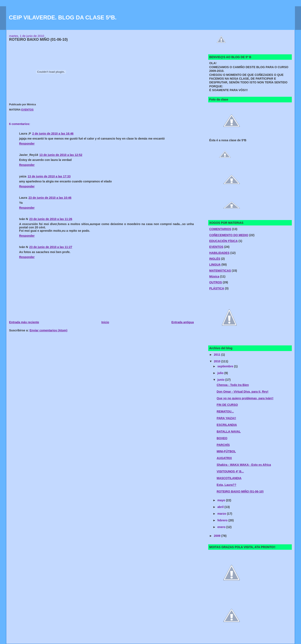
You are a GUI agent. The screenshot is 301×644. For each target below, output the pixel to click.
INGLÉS (215, 259)
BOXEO (222, 438)
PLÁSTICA (217, 288)
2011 (217, 355)
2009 (217, 536)
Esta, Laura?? (227, 485)
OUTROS (216, 282)
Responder (27, 144)
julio (221, 373)
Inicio (105, 322)
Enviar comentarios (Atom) (48, 330)
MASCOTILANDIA (229, 478)
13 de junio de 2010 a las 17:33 (49, 176)
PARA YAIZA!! (226, 418)
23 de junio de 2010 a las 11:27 (51, 247)
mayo (222, 500)
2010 (217, 361)
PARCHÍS (223, 445)
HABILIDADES (219, 253)
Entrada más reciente (24, 322)
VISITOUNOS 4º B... (230, 471)
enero (222, 527)
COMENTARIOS (220, 229)
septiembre (226, 366)
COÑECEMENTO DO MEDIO (229, 235)
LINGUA (215, 265)
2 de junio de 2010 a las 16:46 (53, 134)
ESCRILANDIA (227, 425)
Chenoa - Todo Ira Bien (233, 385)
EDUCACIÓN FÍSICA (223, 241)
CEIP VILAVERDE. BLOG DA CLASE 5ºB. (63, 18)
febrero (223, 520)
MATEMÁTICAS (220, 271)
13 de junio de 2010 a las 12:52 (61, 155)
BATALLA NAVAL (229, 431)
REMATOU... (225, 411)
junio (221, 380)
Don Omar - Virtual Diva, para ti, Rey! (243, 392)
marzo (222, 514)
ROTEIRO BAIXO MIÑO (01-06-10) (240, 491)
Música (214, 276)
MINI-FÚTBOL (226, 451)
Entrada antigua (183, 322)
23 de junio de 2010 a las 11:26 (51, 219)
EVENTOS (27, 110)
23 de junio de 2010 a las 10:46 (50, 198)
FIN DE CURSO (227, 405)
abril (221, 507)
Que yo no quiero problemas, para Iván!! (245, 398)
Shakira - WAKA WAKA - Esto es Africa (244, 465)
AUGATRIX (224, 458)
